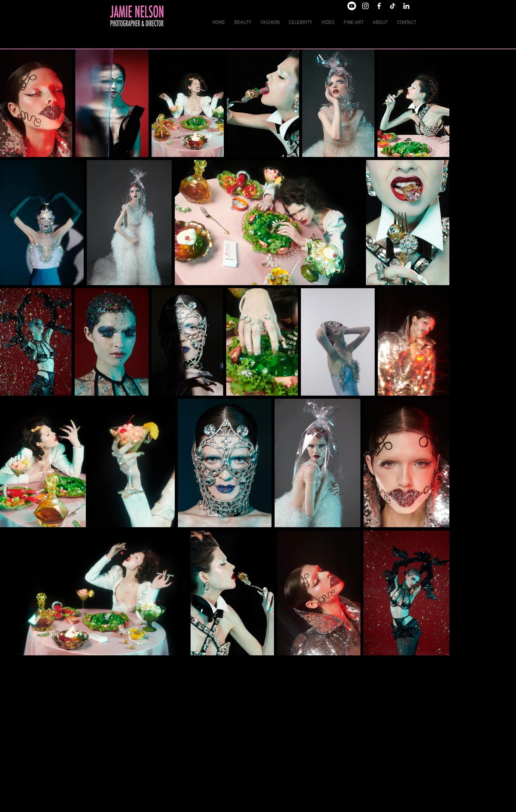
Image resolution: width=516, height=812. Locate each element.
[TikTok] (393, 6)
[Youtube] (352, 6)
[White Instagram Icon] (365, 6)
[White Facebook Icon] (379, 6)
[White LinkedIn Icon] (406, 6)
